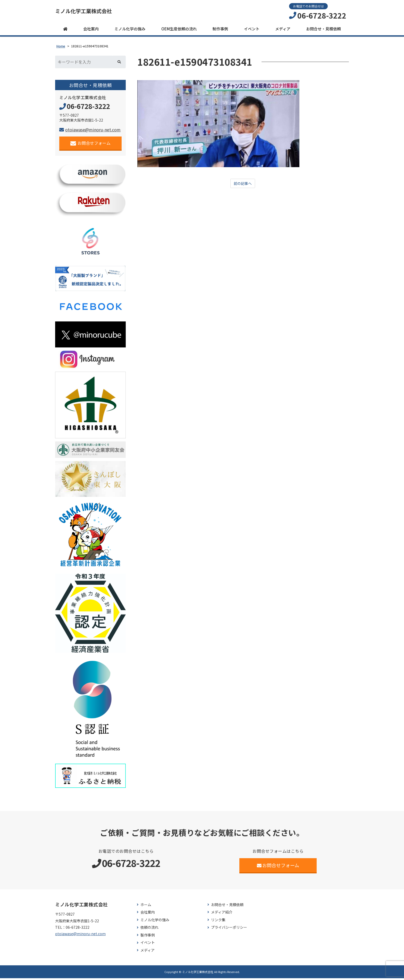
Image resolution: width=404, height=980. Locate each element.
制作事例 (220, 31)
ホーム (146, 906)
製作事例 (148, 937)
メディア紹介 (222, 914)
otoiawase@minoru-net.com (90, 132)
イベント (252, 31)
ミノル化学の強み (130, 31)
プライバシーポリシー (229, 929)
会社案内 (91, 31)
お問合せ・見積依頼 (323, 31)
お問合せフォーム (91, 145)
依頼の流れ (149, 929)
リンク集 (218, 922)
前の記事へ (243, 186)
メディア (283, 31)
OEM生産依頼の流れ (179, 31)
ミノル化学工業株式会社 (92, 12)
